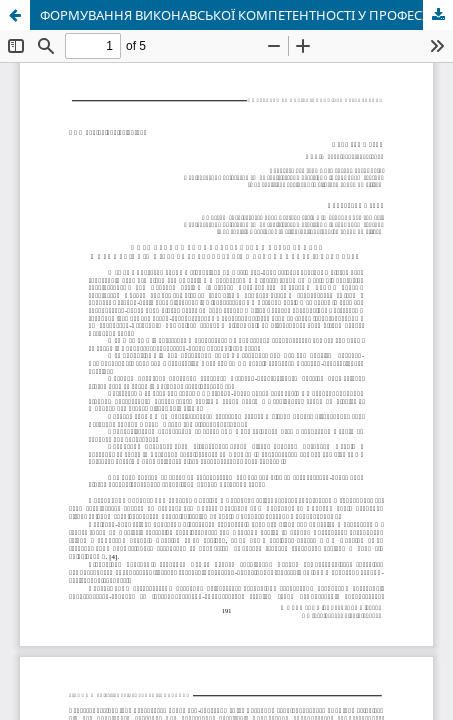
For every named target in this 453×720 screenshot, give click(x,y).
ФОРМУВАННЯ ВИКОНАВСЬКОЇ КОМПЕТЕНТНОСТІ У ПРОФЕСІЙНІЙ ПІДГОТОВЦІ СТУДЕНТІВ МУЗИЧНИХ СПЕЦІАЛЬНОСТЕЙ (246, 15)
